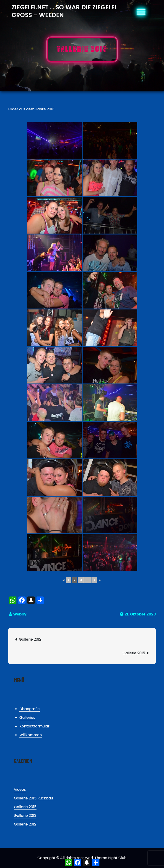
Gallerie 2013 (25, 816)
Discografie (30, 709)
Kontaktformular (34, 726)
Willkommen (31, 735)
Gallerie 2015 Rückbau (33, 798)
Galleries (27, 718)
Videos (20, 789)
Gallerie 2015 (134, 653)
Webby (20, 614)
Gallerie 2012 (30, 639)
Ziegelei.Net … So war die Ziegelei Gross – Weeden (64, 11)
